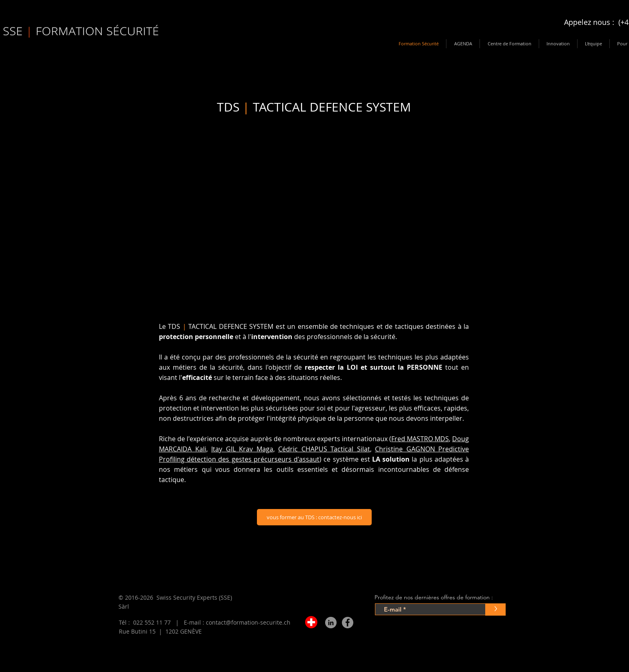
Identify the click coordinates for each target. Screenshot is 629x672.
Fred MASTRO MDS (420, 439)
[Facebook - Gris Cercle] (348, 623)
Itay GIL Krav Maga (242, 449)
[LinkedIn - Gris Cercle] (331, 623)
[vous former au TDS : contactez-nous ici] (314, 517)
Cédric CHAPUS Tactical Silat (324, 449)
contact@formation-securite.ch (248, 622)
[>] (495, 609)
